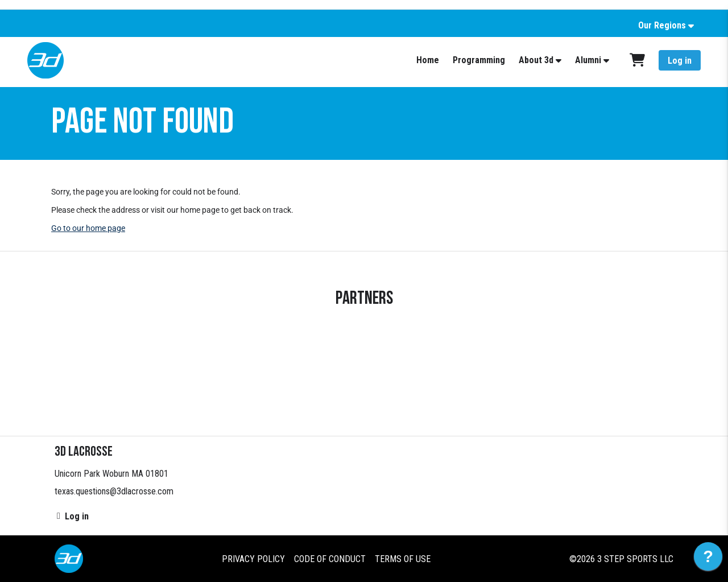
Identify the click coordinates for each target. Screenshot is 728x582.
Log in (680, 61)
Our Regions (662, 25)
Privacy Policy (253, 559)
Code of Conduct (330, 559)
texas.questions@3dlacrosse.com (114, 491)
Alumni (588, 60)
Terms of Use (403, 559)
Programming (479, 60)
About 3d (536, 60)
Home (428, 60)
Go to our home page (88, 228)
